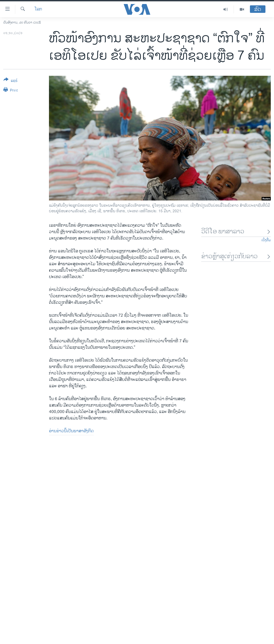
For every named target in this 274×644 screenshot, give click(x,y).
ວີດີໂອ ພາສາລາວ (236, 232)
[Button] (11, 81)
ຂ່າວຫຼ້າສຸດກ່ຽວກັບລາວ (236, 257)
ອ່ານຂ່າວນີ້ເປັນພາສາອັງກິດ (71, 431)
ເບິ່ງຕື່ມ (266, 240)
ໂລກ (38, 9)
